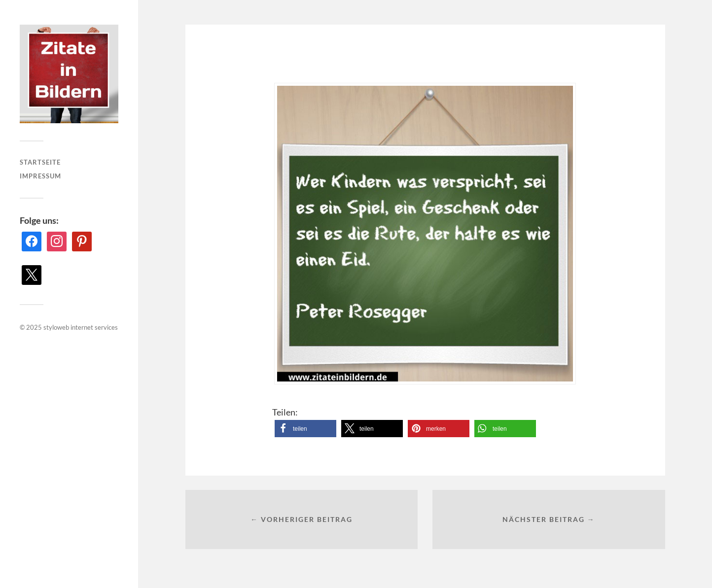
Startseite (40, 162)
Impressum (40, 176)
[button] (305, 429)
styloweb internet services (81, 327)
